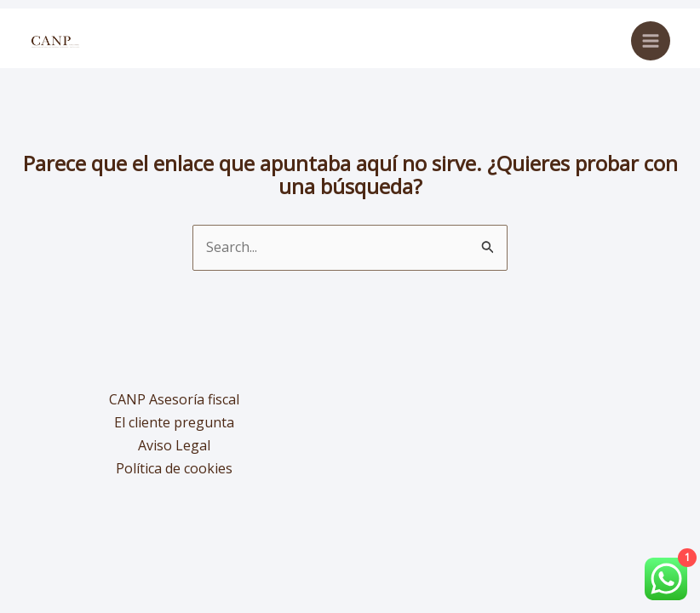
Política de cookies (174, 468)
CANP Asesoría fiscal (174, 399)
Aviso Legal (174, 445)
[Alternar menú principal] (651, 41)
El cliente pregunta (174, 422)
